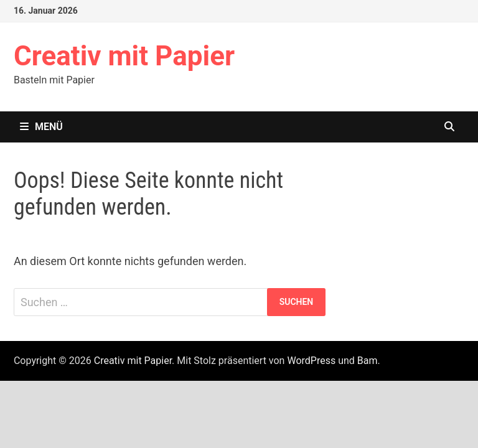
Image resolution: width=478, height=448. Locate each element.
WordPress (311, 361)
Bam (368, 361)
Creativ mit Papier (124, 56)
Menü (41, 127)
